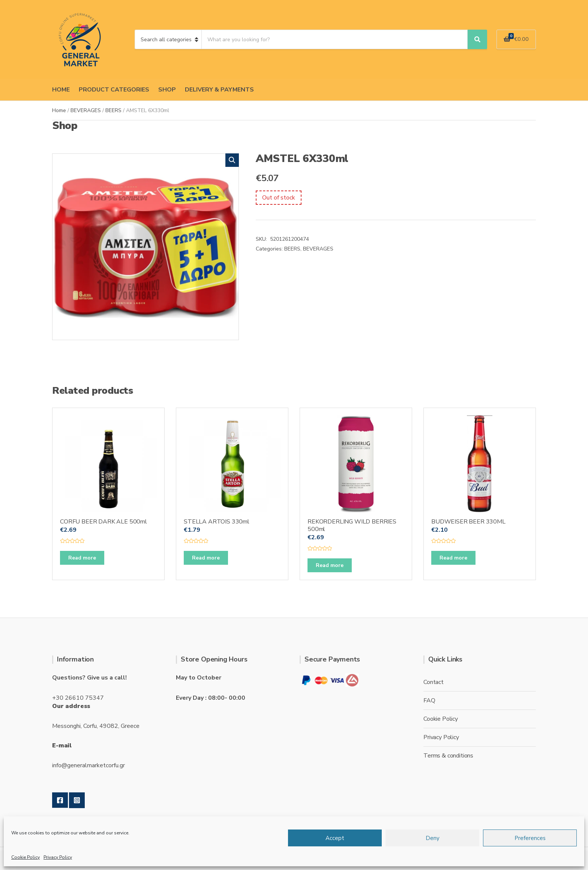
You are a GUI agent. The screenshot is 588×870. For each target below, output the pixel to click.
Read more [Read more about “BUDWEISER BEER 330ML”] (453, 558)
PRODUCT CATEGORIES (114, 90)
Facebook (60, 800)
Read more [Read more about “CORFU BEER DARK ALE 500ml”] (82, 558)
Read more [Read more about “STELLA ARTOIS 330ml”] (206, 558)
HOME (61, 90)
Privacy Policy (58, 857)
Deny (433, 838)
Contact (433, 682)
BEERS (113, 110)
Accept (335, 838)
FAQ (429, 700)
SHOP (167, 90)
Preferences (530, 838)
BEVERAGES (86, 110)
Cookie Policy (25, 857)
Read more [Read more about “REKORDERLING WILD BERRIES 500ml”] (330, 565)
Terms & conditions (448, 756)
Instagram (77, 800)
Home (59, 110)
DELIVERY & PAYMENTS (219, 90)
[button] (232, 160)
